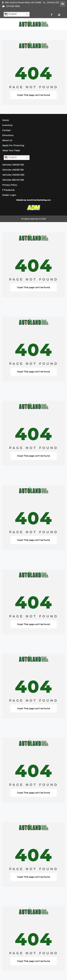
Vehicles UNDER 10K (13, 165)
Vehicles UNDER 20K (13, 175)
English (11, 14)
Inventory (7, 125)
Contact (6, 130)
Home (6, 120)
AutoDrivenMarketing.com (39, 200)
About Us (7, 140)
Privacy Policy (10, 185)
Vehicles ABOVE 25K (13, 180)
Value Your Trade (11, 150)
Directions (8, 135)
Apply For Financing (13, 145)
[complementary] (58, 971)
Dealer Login (9, 195)
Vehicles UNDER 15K (13, 170)
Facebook (8, 190)
